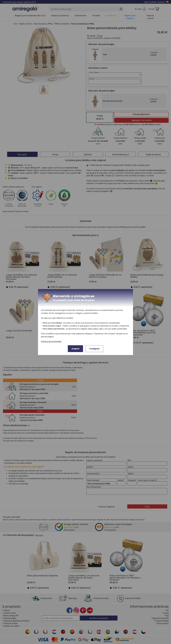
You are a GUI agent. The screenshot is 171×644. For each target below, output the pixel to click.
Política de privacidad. (51, 341)
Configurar (94, 349)
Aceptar (75, 349)
